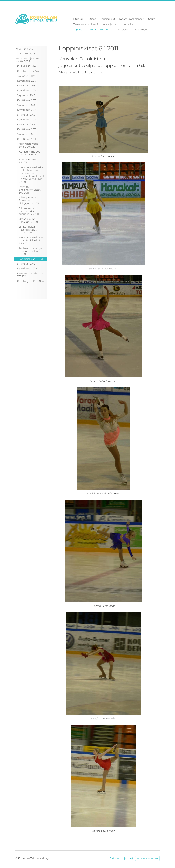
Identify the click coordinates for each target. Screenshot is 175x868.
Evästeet (115, 858)
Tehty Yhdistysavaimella (147, 858)
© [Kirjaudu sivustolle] (17, 858)
